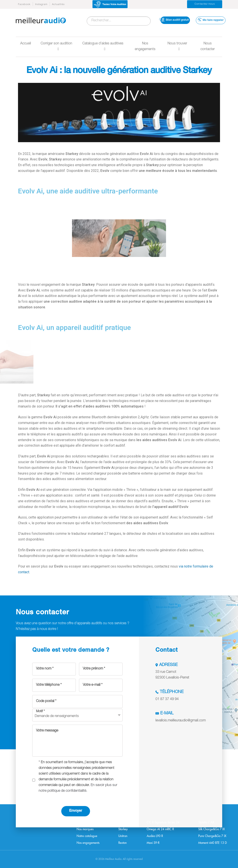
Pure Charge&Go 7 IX (212, 836)
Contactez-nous (205, 4)
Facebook (24, 5)
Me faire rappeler (211, 20)
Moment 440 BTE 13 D (213, 843)
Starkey (123, 829)
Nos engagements (145, 47)
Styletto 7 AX (206, 822)
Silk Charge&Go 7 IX (212, 829)
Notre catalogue (87, 836)
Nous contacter (208, 47)
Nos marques (85, 829)
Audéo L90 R (155, 836)
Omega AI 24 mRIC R (160, 829)
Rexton (123, 843)
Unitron (123, 836)
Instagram (41, 5)
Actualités (58, 5)
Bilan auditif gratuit (175, 20)
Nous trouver (177, 46)
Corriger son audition (56, 46)
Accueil (26, 44)
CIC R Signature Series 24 (163, 822)
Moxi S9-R (153, 843)
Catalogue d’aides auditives (103, 46)
